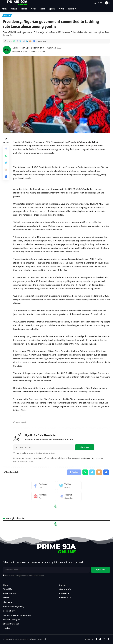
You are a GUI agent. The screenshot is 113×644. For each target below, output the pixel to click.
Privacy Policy (90, 458)
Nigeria (7, 15)
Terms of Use (44, 458)
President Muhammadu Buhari (83, 142)
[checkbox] (14, 453)
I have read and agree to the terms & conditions (35, 453)
